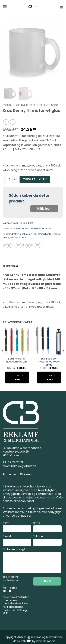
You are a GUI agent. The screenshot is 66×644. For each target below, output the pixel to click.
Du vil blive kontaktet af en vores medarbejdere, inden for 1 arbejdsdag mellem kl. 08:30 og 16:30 (16, 605)
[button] (5, 7)
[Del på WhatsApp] (6, 245)
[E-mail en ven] (25, 245)
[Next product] (6, 122)
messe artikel (18, 238)
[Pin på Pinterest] (31, 245)
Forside (7, 105)
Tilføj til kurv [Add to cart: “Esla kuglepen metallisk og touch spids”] (50, 377)
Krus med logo (49, 105)
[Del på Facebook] (12, 245)
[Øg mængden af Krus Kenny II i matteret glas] (15, 179)
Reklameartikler (26, 105)
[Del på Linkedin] (38, 245)
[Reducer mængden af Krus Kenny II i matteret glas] (5, 179)
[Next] (63, 358)
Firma (47, 527)
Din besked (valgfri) (32, 561)
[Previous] (3, 358)
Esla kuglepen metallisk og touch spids (49, 362)
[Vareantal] (10, 179)
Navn (17, 527)
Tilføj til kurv (35, 179)
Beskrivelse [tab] (10, 266)
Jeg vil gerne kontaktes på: (11, 578)
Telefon (47, 541)
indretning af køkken (21, 234)
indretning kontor (43, 234)
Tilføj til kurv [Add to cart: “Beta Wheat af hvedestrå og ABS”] (18, 377)
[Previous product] (13, 122)
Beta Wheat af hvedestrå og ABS (17, 360)
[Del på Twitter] (19, 245)
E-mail (17, 541)
